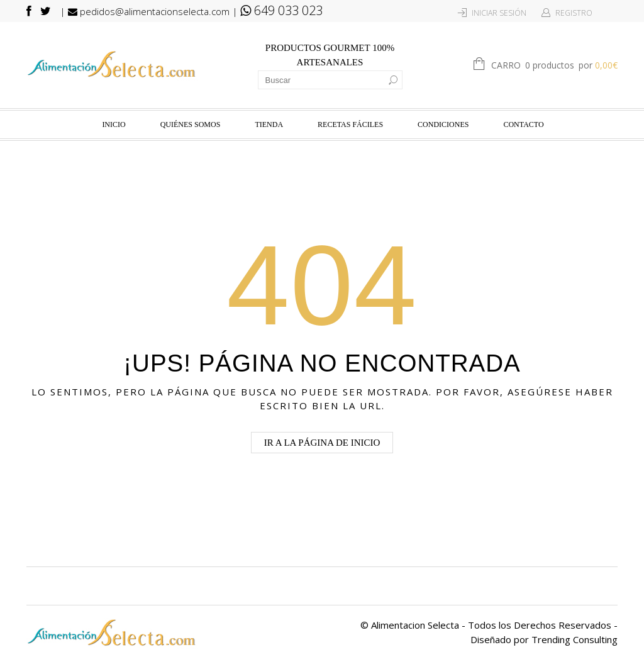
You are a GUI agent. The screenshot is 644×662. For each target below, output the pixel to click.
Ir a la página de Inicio (322, 443)
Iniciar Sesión (499, 13)
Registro (574, 13)
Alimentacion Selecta (415, 625)
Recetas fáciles (350, 124)
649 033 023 (281, 10)
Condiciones (443, 124)
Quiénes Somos (191, 124)
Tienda (269, 124)
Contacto (523, 124)
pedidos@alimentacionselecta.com (149, 11)
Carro (554, 66)
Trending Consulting (575, 639)
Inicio (114, 124)
